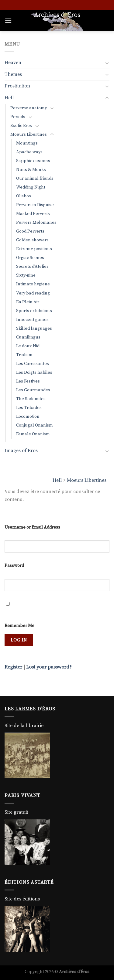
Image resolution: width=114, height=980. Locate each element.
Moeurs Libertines (87, 480)
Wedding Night (31, 187)
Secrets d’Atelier (32, 267)
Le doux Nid (28, 346)
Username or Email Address (32, 527)
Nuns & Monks (31, 170)
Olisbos (24, 196)
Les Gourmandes (33, 390)
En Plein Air (28, 302)
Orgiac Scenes (30, 258)
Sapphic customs (33, 161)
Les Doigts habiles (34, 373)
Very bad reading (33, 293)
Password (14, 566)
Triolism (24, 355)
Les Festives (28, 381)
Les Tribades (29, 408)
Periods (18, 117)
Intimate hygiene (33, 284)
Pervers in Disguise (35, 205)
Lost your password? (49, 667)
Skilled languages (34, 328)
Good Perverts (30, 231)
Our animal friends (35, 179)
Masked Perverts (33, 214)
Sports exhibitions (34, 311)
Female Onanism (33, 434)
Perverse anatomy (29, 108)
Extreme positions (34, 249)
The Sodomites (31, 399)
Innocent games (32, 320)
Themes (13, 74)
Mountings (27, 143)
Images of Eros (21, 451)
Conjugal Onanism (35, 425)
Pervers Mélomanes (36, 223)
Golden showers (32, 240)
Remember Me (19, 626)
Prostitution (17, 86)
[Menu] (8, 20)
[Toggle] (107, 63)
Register (13, 667)
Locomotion (28, 417)
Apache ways (29, 152)
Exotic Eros (21, 126)
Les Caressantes (33, 364)
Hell (57, 480)
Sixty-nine (26, 275)
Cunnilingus (28, 337)
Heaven (13, 63)
